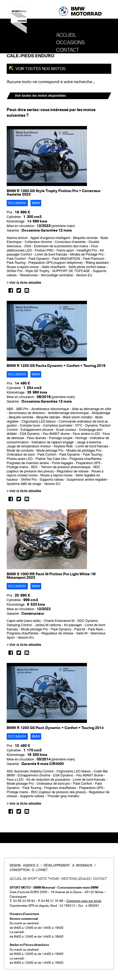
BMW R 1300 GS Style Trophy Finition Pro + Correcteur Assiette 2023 (54, 193)
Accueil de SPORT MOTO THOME (34, 879)
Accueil (66, 35)
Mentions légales (76, 879)
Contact (68, 50)
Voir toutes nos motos (40, 69)
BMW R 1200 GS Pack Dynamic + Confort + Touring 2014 (55, 728)
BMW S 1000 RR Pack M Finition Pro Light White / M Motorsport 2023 (51, 576)
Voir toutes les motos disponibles (40, 96)
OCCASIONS (71, 43)
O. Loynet (40, 870)
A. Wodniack (82, 865)
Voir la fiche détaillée (25, 283)
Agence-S (31, 865)
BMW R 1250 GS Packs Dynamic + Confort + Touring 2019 (56, 366)
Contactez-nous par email (84, 901)
